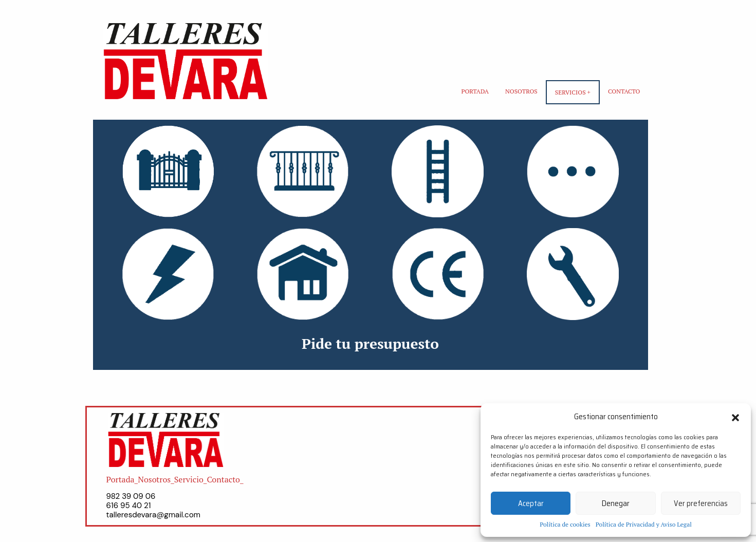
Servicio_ (191, 479)
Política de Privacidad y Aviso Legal (644, 524)
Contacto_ (225, 479)
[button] (735, 417)
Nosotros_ (156, 479)
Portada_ (122, 479)
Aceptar (531, 503)
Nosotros (521, 91)
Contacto (624, 91)
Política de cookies (565, 524)
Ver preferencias (701, 503)
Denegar (616, 503)
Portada (475, 91)
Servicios (570, 92)
